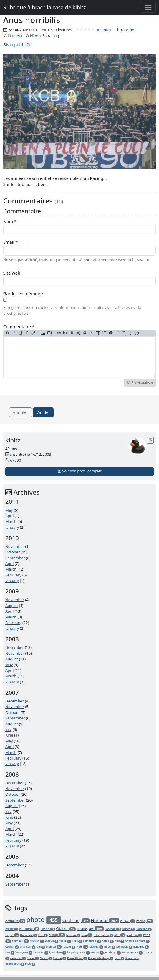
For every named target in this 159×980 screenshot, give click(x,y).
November (15, 546)
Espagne (141, 947)
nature (69, 947)
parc (120, 958)
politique (134, 935)
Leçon (12, 935)
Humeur (15, 36)
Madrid (96, 947)
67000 (15, 460)
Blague (52, 941)
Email (10, 242)
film (120, 935)
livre (87, 935)
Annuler (21, 412)
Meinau (54, 947)
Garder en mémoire (23, 294)
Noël (82, 947)
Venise (97, 952)
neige (108, 941)
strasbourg (76, 921)
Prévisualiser (140, 383)
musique (90, 928)
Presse (12, 929)
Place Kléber (77, 958)
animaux (20, 941)
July (9, 729)
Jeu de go (113, 952)
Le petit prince (78, 952)
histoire (73, 935)
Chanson (28, 947)
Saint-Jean (24, 952)
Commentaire (19, 327)
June (9, 735)
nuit (119, 941)
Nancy (46, 958)
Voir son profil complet (79, 471)
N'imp (35, 36)
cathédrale (92, 941)
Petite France (132, 952)
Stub (30, 964)
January (12, 527)
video (110, 947)
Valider (43, 412)
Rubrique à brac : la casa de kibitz (45, 7)
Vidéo (65, 941)
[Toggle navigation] (149, 7)
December (15, 647)
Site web (12, 273)
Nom (10, 222)
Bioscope (144, 929)
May (9, 510)
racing (53, 36)
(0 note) (93, 30)
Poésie (48, 929)
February (13, 575)
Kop (43, 935)
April (9, 516)
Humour (41, 952)
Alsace (128, 929)
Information (103, 935)
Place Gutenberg (101, 958)
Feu (10, 952)
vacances (18, 958)
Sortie (33, 958)
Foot (77, 941)
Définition (29, 935)
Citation (66, 929)
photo (44, 919)
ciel (41, 947)
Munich (37, 941)
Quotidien (58, 952)
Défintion (124, 947)
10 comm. (128, 30)
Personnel (29, 929)
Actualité (15, 921)
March (11, 521)
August (12, 606)
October (13, 552)
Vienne (60, 958)
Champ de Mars (137, 941)
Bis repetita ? (16, 45)
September (15, 558)
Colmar (12, 947)
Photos (128, 921)
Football (113, 929)
